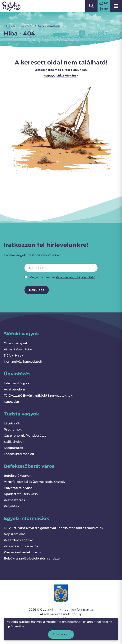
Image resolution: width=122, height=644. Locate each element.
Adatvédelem (14, 389)
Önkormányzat (16, 343)
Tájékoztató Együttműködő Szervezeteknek (38, 396)
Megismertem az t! (63, 277)
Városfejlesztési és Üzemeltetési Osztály (35, 482)
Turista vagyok (22, 414)
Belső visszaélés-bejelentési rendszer (32, 558)
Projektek (12, 506)
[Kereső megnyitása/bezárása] (91, 6)
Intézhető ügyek (17, 383)
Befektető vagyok (18, 476)
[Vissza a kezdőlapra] (11, 6)
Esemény (27, 26)
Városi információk (18, 349)
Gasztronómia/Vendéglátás (25, 436)
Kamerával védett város (22, 552)
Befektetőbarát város (29, 466)
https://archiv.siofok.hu (61, 76)
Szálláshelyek (14, 442)
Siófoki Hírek (14, 355)
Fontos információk (19, 454)
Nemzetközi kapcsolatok (23, 362)
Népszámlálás (15, 534)
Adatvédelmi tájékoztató (76, 277)
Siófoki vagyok (22, 334)
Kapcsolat (12, 402)
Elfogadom (61, 634)
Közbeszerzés (14, 500)
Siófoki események (49, 26)
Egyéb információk (27, 518)
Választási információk (21, 546)
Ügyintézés (17, 374)
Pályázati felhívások (19, 488)
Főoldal (10, 26)
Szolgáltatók (13, 448)
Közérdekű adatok (18, 540)
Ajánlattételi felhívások (22, 494)
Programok (13, 429)
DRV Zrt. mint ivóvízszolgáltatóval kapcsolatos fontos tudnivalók (54, 528)
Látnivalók (12, 423)
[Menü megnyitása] (116, 6)
